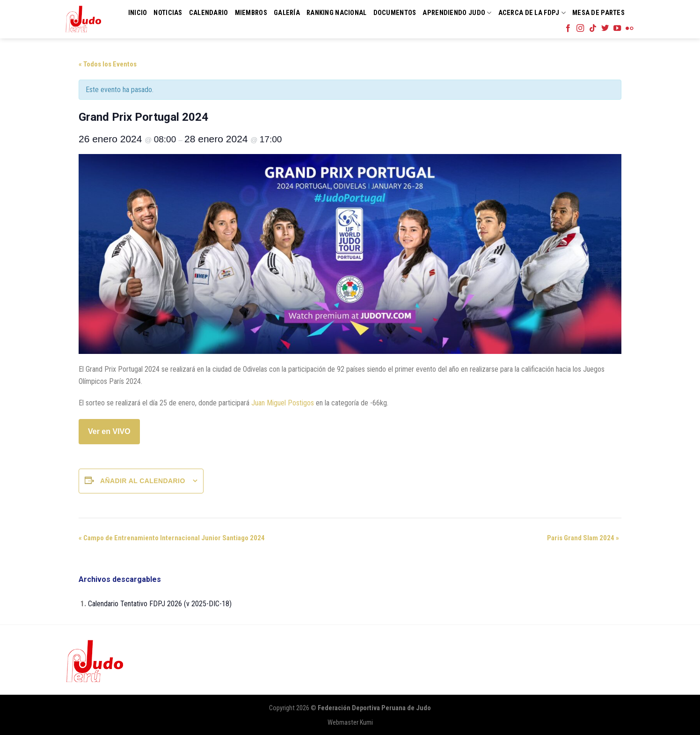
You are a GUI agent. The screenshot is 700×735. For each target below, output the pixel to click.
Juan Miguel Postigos (283, 403)
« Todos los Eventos (108, 64)
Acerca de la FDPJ (532, 13)
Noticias (168, 13)
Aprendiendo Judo (457, 13)
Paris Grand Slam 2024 (583, 538)
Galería (287, 13)
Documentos (395, 13)
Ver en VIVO (109, 431)
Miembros (251, 13)
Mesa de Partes (598, 13)
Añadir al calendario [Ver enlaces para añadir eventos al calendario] (143, 481)
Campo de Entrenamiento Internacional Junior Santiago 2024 (172, 538)
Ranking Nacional (337, 13)
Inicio (138, 13)
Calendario (209, 13)
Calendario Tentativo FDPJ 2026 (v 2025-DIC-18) (160, 604)
